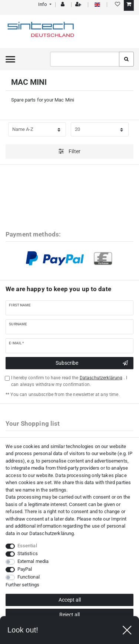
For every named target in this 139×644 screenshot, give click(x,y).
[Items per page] (100, 129)
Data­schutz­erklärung (52, 533)
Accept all (70, 600)
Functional (29, 577)
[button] (44, 4)
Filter (69, 151)
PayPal (25, 569)
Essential (27, 546)
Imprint (119, 519)
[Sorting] (37, 129)
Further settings (22, 585)
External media (33, 561)
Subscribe (92, 363)
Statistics (28, 553)
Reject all (69, 615)
